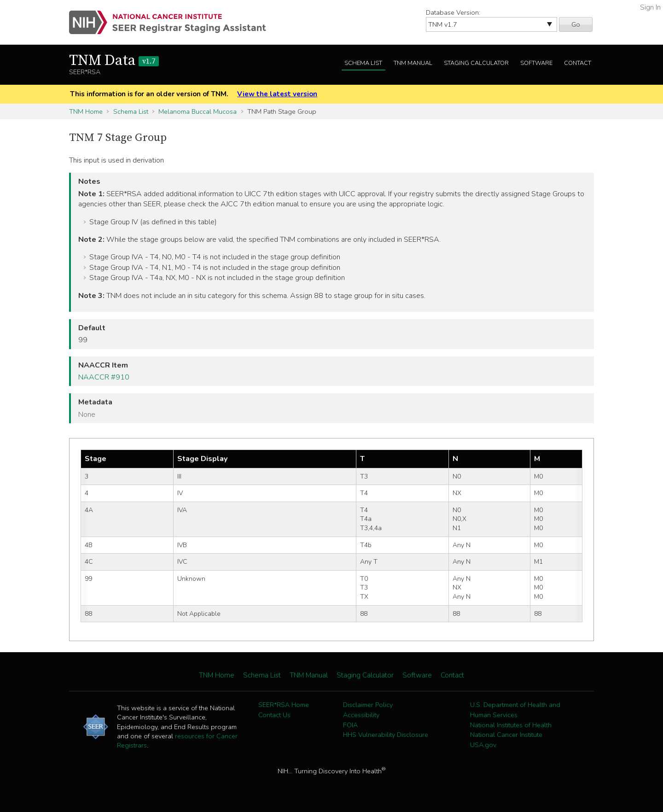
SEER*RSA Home (284, 705)
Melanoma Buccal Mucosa (198, 111)
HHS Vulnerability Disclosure (386, 735)
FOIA (350, 725)
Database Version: (453, 12)
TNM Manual (413, 63)
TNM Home (86, 111)
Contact (578, 63)
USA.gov (483, 745)
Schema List (363, 63)
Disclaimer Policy (368, 705)
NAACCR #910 (104, 377)
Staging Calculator (476, 63)
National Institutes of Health (511, 725)
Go (576, 24)
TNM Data (114, 61)
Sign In (650, 7)
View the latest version (277, 94)
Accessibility (361, 715)
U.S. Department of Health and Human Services (515, 710)
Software (536, 63)
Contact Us (274, 715)
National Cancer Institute (506, 735)
